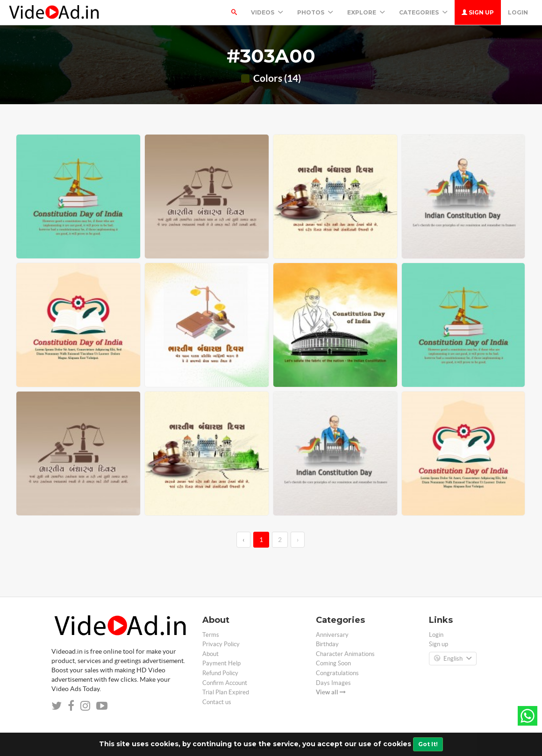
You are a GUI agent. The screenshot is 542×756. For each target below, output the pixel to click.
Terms (211, 635)
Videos (267, 12)
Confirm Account (225, 683)
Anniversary (332, 635)
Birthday (327, 644)
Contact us (217, 702)
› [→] (298, 540)
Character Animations (345, 654)
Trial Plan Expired (226, 692)
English (453, 659)
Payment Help (221, 663)
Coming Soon (333, 663)
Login (518, 12)
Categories (423, 12)
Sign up (478, 12)
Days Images (333, 683)
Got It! (428, 744)
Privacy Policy (221, 644)
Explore (366, 12)
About (210, 654)
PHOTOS (315, 12)
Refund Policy (220, 673)
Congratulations (337, 673)
